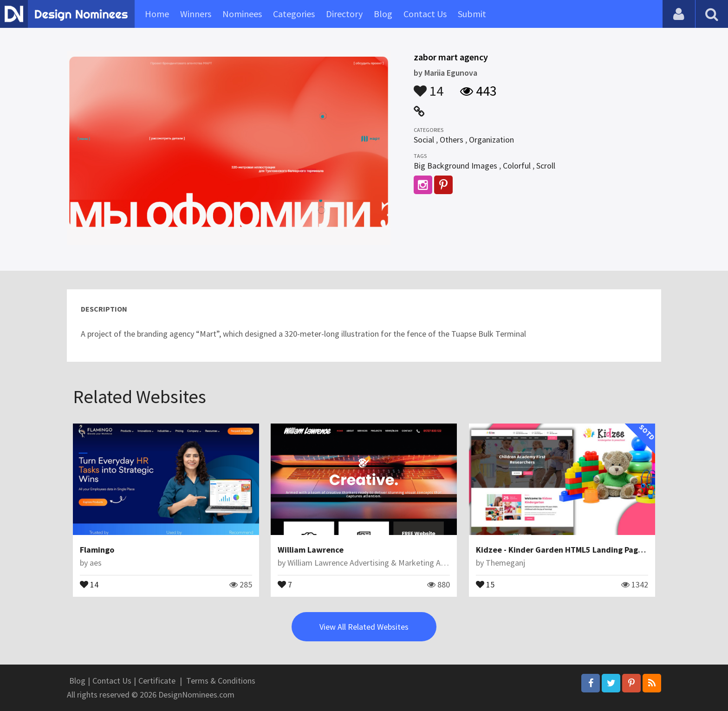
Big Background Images (455, 166)
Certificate (157, 681)
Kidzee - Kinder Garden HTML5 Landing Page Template (578, 550)
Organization (491, 140)
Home (157, 14)
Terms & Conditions (221, 681)
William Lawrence (311, 550)
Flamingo (97, 550)
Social (424, 140)
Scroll (546, 166)
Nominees (242, 14)
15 (485, 584)
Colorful (517, 166)
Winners (196, 14)
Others (452, 140)
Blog (383, 14)
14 (429, 86)
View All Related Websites (364, 627)
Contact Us (425, 14)
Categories (294, 14)
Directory (344, 14)
